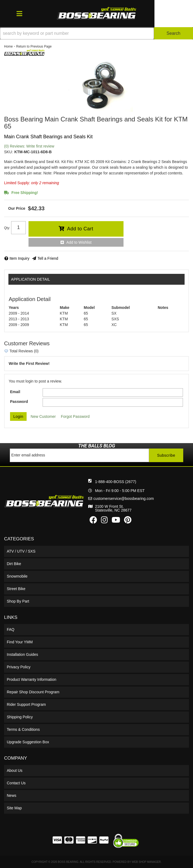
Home (8, 46)
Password (19, 402)
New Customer (43, 416)
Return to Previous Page (34, 46)
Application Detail (31, 279)
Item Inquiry (19, 258)
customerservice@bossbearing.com (124, 499)
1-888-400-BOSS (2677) (116, 482)
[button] (96, 33)
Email (15, 392)
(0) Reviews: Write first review (29, 146)
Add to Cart (80, 229)
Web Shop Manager (146, 862)
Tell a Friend (48, 258)
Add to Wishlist (79, 242)
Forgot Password (75, 416)
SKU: (9, 152)
